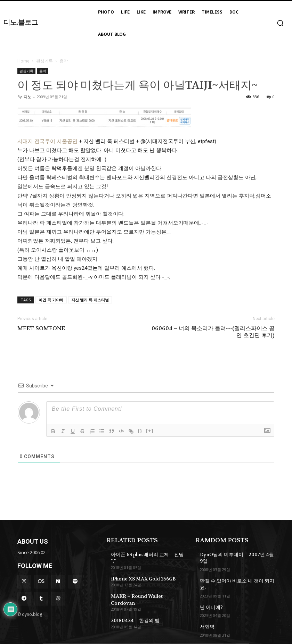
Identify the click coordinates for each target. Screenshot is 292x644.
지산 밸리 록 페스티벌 (90, 300)
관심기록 (44, 61)
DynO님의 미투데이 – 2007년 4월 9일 (237, 554)
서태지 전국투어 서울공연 (48, 141)
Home (23, 61)
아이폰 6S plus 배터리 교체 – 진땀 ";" (146, 554)
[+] (150, 431)
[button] (280, 23)
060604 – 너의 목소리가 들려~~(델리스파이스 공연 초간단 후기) (213, 332)
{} (140, 431)
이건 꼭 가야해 (51, 300)
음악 (43, 71)
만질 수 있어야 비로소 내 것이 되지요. (235, 572)
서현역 (206, 610)
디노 (27, 97)
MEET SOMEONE (41, 328)
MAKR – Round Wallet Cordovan (145, 587)
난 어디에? (210, 591)
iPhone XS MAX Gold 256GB (141, 570)
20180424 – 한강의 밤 (132, 604)
